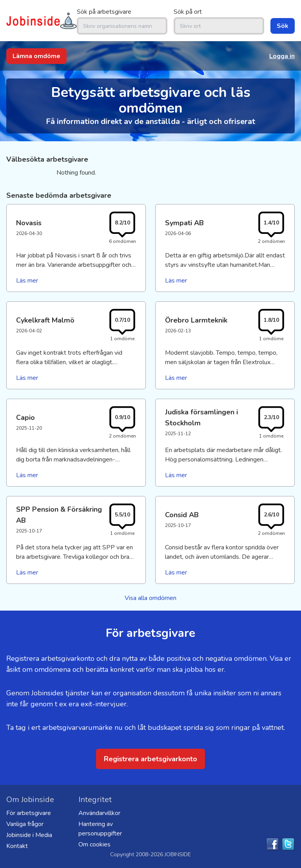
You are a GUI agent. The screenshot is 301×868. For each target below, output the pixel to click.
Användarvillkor (99, 813)
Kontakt (17, 846)
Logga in (282, 56)
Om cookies (94, 844)
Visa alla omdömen (150, 598)
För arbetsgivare (29, 813)
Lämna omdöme (36, 56)
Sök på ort (188, 12)
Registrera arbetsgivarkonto (150, 759)
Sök (283, 26)
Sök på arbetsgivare (104, 12)
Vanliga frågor (25, 824)
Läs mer (27, 281)
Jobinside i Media (29, 835)
